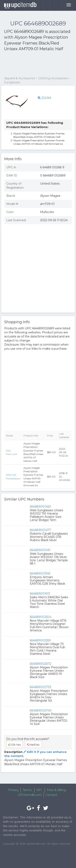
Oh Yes (15, 745)
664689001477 (40, 530)
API (39, 790)
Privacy (13, 790)
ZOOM (44, 98)
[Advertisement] (36, 64)
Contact (51, 795)
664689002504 (41, 617)
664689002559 (40, 640)
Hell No (33, 745)
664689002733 (40, 687)
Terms (27, 790)
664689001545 (40, 573)
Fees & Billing (56, 790)
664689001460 (40, 507)
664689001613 (40, 594)
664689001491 (40, 550)
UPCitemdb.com (30, 795)
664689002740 (41, 710)
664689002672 (40, 664)
